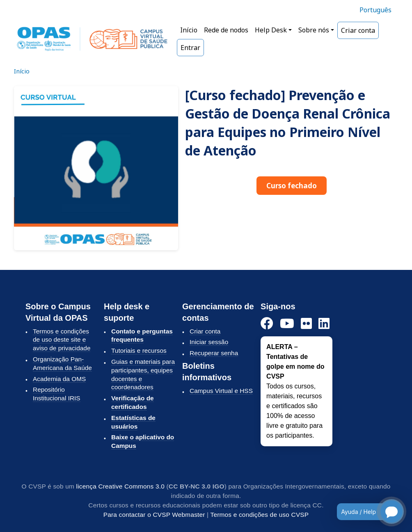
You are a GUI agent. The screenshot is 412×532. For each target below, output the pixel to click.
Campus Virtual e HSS (221, 391)
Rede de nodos (226, 30)
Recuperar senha (214, 353)
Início (189, 30)
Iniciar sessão (209, 342)
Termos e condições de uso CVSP (260, 515)
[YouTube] (287, 324)
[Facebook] (267, 324)
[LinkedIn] (324, 324)
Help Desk (271, 30)
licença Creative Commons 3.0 (120, 486)
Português (375, 10)
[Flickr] (306, 324)
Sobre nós (314, 30)
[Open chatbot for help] (364, 511)
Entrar (190, 48)
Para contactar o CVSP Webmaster (154, 515)
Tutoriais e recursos (139, 350)
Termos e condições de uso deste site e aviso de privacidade (62, 340)
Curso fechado (292, 186)
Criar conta (358, 30)
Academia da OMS (59, 379)
